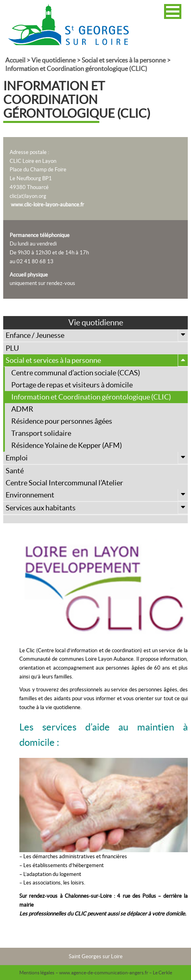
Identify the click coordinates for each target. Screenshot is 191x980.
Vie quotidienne (53, 60)
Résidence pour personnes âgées (62, 421)
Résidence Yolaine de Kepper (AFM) (67, 445)
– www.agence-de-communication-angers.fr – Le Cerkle (114, 973)
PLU (12, 348)
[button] (173, 11)
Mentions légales (37, 973)
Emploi (97, 458)
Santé (15, 471)
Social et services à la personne (124, 60)
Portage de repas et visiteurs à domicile (72, 385)
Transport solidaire (41, 433)
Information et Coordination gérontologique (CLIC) (91, 397)
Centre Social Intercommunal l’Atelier (64, 483)
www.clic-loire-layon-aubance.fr (47, 205)
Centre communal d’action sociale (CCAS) (76, 373)
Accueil (15, 60)
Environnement (97, 495)
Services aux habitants (97, 508)
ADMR (22, 409)
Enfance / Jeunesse (97, 335)
